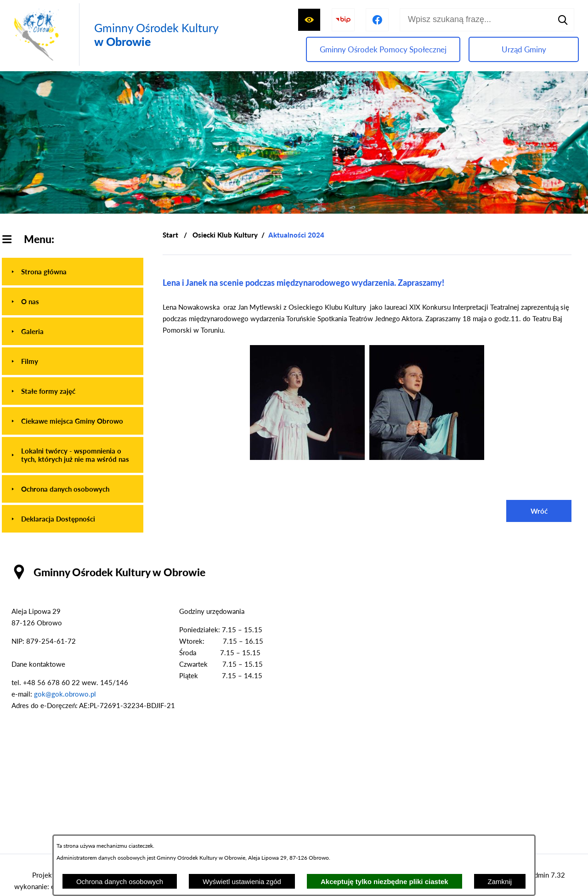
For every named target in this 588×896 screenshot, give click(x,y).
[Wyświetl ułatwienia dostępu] (309, 20)
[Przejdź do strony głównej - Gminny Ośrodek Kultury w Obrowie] (114, 34)
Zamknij (500, 882)
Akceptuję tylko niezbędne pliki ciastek (384, 882)
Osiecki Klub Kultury (225, 235)
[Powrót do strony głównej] (170, 235)
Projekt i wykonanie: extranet (45, 881)
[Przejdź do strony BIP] (343, 20)
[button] (307, 457)
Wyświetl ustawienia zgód (242, 882)
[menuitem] (73, 272)
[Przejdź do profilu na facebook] (377, 20)
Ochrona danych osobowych (120, 882)
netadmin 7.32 (543, 875)
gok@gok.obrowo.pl (65, 694)
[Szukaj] (563, 20)
